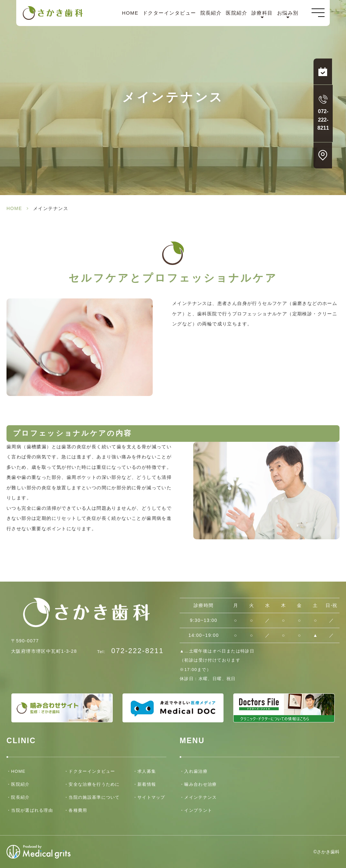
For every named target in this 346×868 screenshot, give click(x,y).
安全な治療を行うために (94, 784)
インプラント (198, 810)
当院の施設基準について (94, 797)
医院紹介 (237, 13)
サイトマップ (151, 797)
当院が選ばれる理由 (32, 810)
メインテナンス (200, 797)
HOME (130, 13)
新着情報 (147, 784)
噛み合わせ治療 (200, 784)
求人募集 (147, 771)
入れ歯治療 (196, 771)
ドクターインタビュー (169, 13)
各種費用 (78, 810)
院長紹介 (211, 13)
